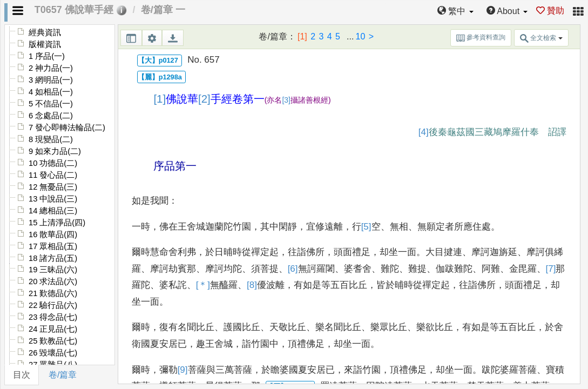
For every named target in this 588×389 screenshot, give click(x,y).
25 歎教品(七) (53, 341)
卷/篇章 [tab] (63, 375)
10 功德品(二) (53, 163)
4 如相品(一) (51, 92)
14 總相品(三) (53, 211)
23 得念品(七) (53, 317)
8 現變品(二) (51, 139)
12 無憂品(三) (53, 187)
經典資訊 (45, 32)
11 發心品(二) (53, 175)
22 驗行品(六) (53, 305)
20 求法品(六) (53, 281)
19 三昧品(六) (53, 270)
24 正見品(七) (53, 329)
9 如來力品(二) (55, 151)
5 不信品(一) (51, 104)
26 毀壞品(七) (53, 353)
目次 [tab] (22, 375)
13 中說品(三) (53, 199)
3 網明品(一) (51, 80)
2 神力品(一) (51, 68)
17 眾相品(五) (53, 246)
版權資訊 (45, 44)
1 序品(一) (47, 56)
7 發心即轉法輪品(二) (67, 128)
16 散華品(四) (53, 234)
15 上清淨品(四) (57, 223)
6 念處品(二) (51, 116)
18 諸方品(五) (53, 258)
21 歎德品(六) (53, 293)
